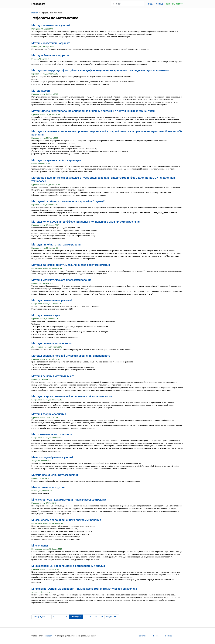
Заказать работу (174, 4)
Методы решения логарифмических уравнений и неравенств (71, 356)
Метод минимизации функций (51, 25)
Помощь (159, 4)
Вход (150, 4)
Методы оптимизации (46, 315)
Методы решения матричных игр (53, 376)
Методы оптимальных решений (52, 300)
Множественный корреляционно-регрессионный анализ (68, 566)
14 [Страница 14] (102, 617)
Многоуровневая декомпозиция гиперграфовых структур (69, 500)
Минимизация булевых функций (52, 457)
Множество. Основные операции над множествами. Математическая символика (84, 589)
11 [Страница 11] (86, 617)
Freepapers (48, 636)
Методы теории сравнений (49, 414)
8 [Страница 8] (62, 617)
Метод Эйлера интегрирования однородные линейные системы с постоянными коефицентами (93, 111)
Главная (35, 13)
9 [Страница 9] (67, 617)
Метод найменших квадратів (50, 55)
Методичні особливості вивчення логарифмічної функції (68, 201)
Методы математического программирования (61, 280)
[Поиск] (127, 4)
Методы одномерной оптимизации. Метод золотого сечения (71, 265)
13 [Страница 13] (96, 617)
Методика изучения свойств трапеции (56, 160)
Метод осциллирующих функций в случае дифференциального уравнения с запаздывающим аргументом (100, 70)
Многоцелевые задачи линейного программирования (66, 520)
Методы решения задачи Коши (51, 343)
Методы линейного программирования (57, 245)
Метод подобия (41, 91)
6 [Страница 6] (54, 617)
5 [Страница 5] (49, 617)
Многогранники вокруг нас (49, 487)
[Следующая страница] (112, 617)
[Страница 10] (76, 617)
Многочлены (40, 546)
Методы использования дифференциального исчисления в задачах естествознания (86, 222)
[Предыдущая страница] (39, 617)
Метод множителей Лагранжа (51, 43)
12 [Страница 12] (91, 617)
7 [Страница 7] (58, 617)
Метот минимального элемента (52, 434)
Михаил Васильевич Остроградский (55, 475)
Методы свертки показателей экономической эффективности (72, 396)
